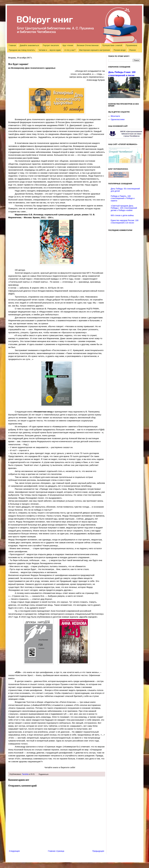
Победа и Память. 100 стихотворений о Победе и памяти (123, 198)
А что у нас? (70, 50)
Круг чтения (68, 45)
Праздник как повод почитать (22, 50)
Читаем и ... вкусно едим (50, 50)
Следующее (14, 851)
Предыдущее (98, 851)
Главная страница (56, 851)
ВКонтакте (115, 116)
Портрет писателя (51, 45)
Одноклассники (118, 119)
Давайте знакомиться (29, 45)
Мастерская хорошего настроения (95, 50)
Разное (133, 50)
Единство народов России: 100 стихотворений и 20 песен (125, 222)
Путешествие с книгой (112, 45)
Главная (12, 45)
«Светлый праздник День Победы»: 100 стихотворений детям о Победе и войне (124, 208)
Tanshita (25, 774)
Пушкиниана (131, 45)
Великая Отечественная (88, 45)
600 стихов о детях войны (122, 215)
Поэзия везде (120, 50)
